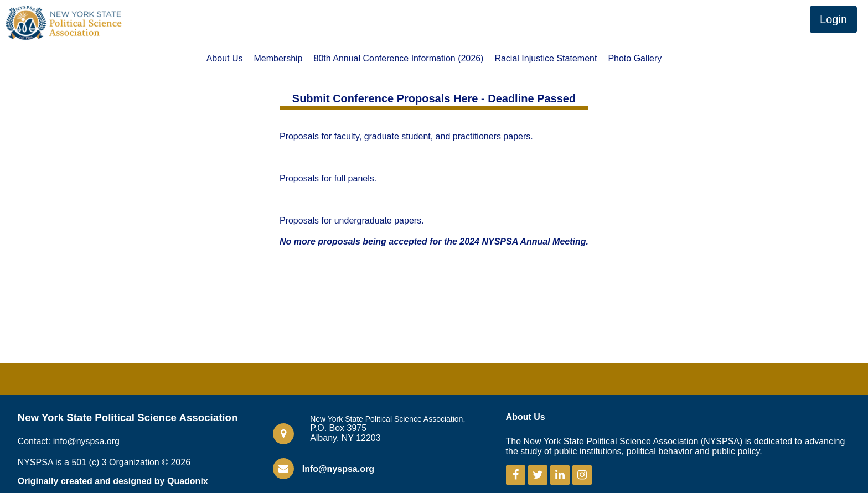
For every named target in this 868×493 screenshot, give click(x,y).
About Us (225, 59)
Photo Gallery (635, 59)
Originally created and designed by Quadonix (113, 481)
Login (833, 19)
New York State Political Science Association (128, 417)
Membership (278, 59)
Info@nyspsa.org (338, 469)
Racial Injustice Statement (546, 59)
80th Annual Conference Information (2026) (399, 59)
